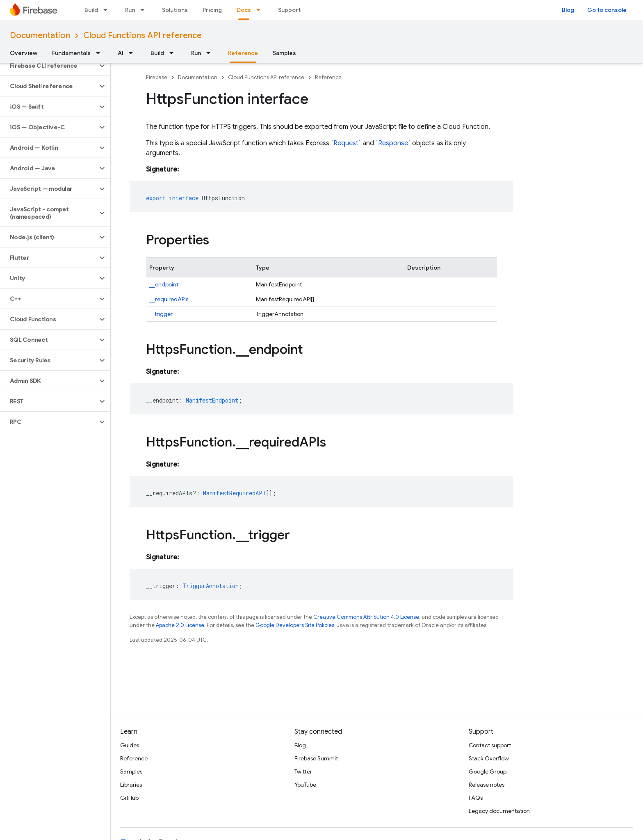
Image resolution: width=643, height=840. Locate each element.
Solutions (175, 10)
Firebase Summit (316, 758)
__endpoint (164, 284)
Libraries (131, 785)
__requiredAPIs (169, 299)
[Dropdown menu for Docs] (261, 10)
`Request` (346, 143)
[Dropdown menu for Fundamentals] (100, 53)
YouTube (305, 785)
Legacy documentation (499, 811)
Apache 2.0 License (180, 625)
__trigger (161, 314)
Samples (284, 53)
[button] (49, 66)
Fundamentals (71, 53)
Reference (328, 77)
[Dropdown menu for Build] (108, 10)
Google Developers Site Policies (295, 625)
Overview (24, 53)
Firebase (157, 77)
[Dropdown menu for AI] (133, 53)
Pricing (212, 10)
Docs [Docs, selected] (244, 10)
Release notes (487, 785)
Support (289, 10)
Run (130, 10)
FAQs (476, 798)
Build (91, 10)
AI (121, 53)
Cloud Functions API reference (143, 35)
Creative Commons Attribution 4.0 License (366, 617)
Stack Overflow (489, 758)
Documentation (40, 35)
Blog (568, 10)
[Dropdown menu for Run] (145, 10)
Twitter (303, 771)
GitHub (129, 798)
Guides (130, 745)
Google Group (488, 771)
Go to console (607, 10)
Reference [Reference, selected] (243, 53)
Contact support (490, 745)
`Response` (393, 143)
